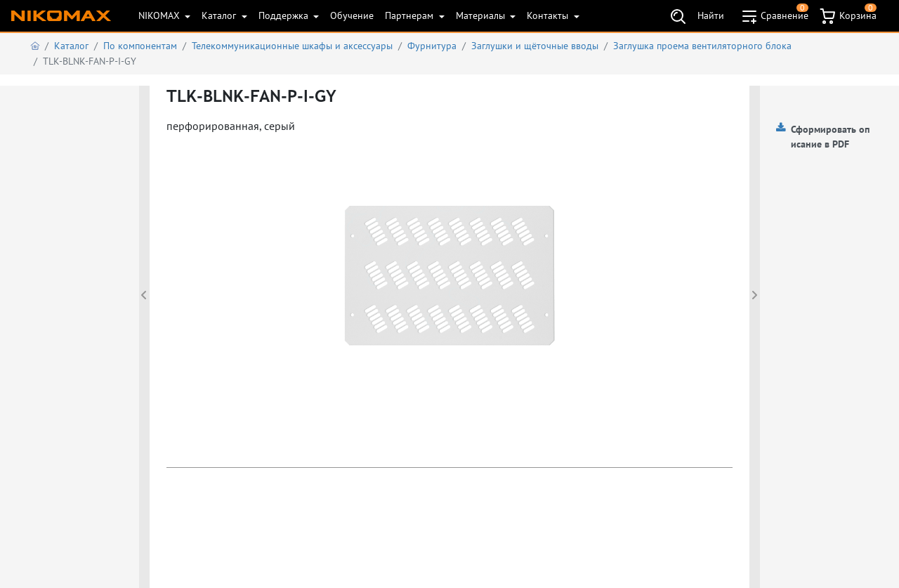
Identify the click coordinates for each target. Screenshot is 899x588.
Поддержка (285, 15)
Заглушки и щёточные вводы (535, 46)
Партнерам (411, 15)
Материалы (482, 15)
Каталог (220, 15)
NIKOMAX (160, 15)
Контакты (549, 15)
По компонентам (140, 46)
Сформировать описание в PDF (830, 137)
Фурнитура (432, 46)
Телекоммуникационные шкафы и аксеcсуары (292, 46)
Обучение (352, 15)
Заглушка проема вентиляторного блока (702, 46)
